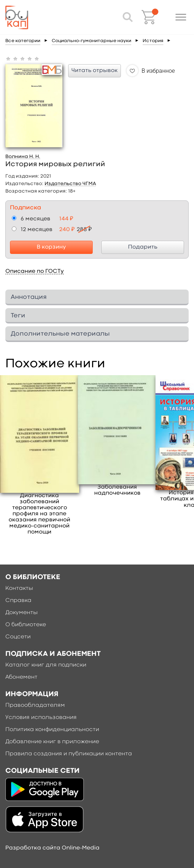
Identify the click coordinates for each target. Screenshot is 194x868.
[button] (181, 17)
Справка (18, 601)
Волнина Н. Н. (23, 157)
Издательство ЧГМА (70, 184)
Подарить (143, 247)
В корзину (51, 247)
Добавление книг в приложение (52, 742)
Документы (22, 613)
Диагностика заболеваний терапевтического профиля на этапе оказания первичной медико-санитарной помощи (39, 514)
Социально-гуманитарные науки (91, 41)
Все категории (23, 41)
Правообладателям (35, 705)
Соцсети (18, 637)
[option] (40, 455)
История (153, 41)
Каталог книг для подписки (46, 665)
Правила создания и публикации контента (69, 754)
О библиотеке (26, 625)
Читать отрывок (95, 71)
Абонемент (21, 677)
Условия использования (41, 718)
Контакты (19, 588)
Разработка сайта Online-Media (52, 848)
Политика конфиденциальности (52, 730)
